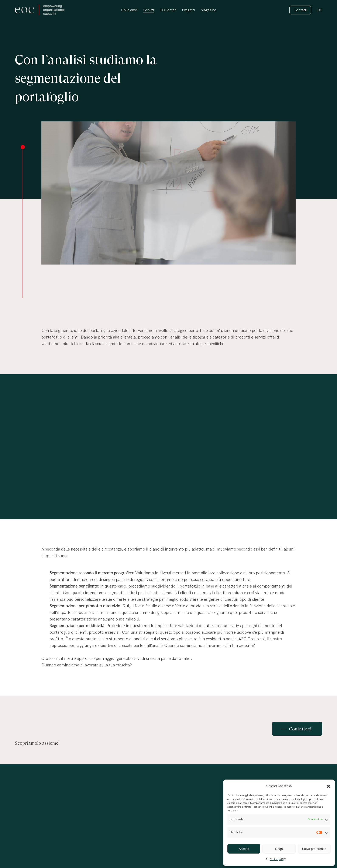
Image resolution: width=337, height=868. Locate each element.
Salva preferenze (314, 849)
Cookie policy (277, 859)
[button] (329, 786)
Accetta (244, 849)
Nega (279, 849)
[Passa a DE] (320, 10)
